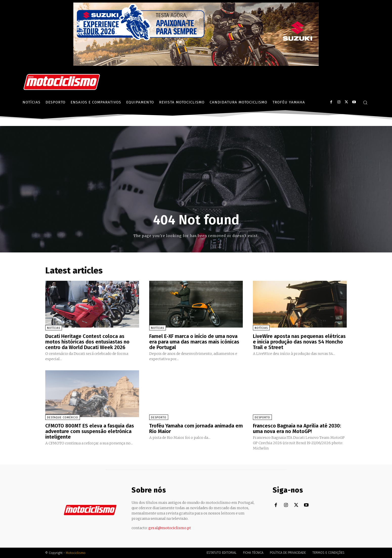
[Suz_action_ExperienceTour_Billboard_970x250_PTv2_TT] (196, 64)
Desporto (159, 417)
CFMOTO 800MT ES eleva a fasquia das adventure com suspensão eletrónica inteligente (90, 431)
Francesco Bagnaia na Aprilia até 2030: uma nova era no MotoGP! (297, 428)
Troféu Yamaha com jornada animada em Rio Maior (196, 428)
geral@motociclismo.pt (170, 528)
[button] (365, 102)
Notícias (54, 328)
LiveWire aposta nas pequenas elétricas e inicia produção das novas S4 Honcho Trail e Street (299, 342)
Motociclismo (76, 553)
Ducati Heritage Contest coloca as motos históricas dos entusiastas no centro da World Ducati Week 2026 (87, 342)
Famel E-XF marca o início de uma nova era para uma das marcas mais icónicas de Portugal (194, 342)
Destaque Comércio (63, 417)
